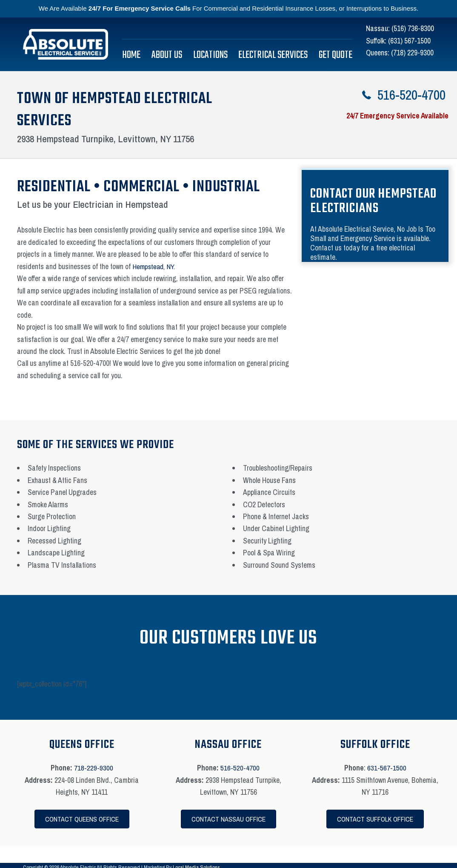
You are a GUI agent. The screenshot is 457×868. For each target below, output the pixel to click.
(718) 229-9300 (412, 53)
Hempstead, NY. (155, 266)
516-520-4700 (240, 768)
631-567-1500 (387, 768)
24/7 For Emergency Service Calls (140, 8)
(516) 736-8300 (413, 28)
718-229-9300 (94, 768)
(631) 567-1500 (409, 41)
